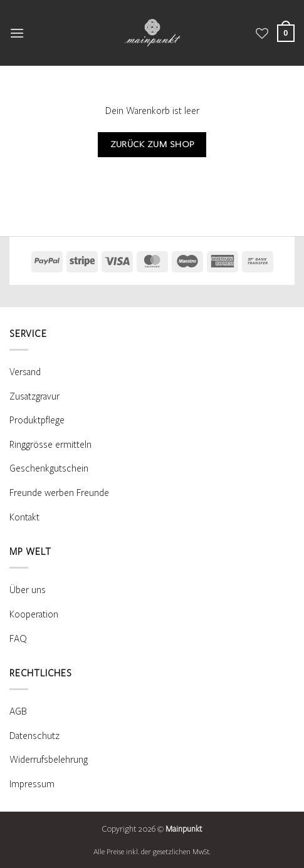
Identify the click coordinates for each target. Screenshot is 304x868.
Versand (25, 372)
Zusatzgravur (34, 396)
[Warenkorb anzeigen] (286, 33)
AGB (18, 711)
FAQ (18, 639)
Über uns (28, 590)
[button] (17, 33)
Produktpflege (37, 420)
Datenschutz (34, 736)
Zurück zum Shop (152, 144)
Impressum (32, 784)
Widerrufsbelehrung (49, 760)
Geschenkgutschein (49, 468)
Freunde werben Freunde (59, 493)
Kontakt (24, 517)
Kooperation (34, 614)
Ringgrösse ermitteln (50, 445)
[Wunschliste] (262, 33)
